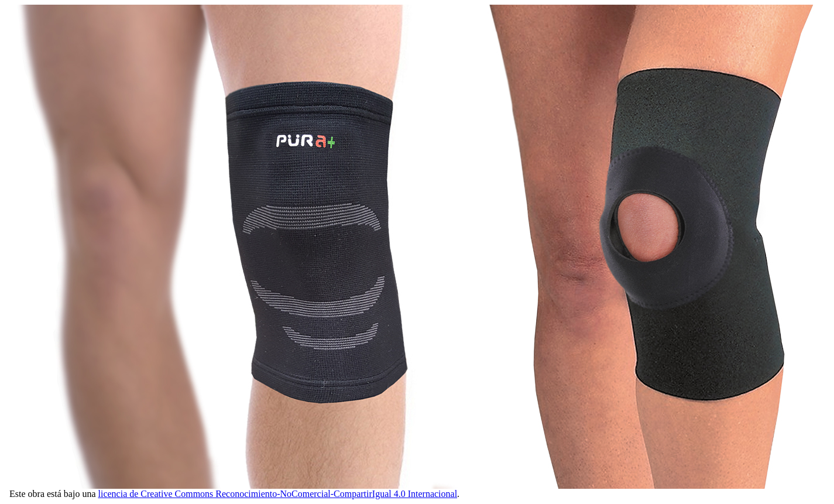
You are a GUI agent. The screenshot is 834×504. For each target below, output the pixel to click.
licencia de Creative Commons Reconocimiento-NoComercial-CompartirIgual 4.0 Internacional (278, 494)
